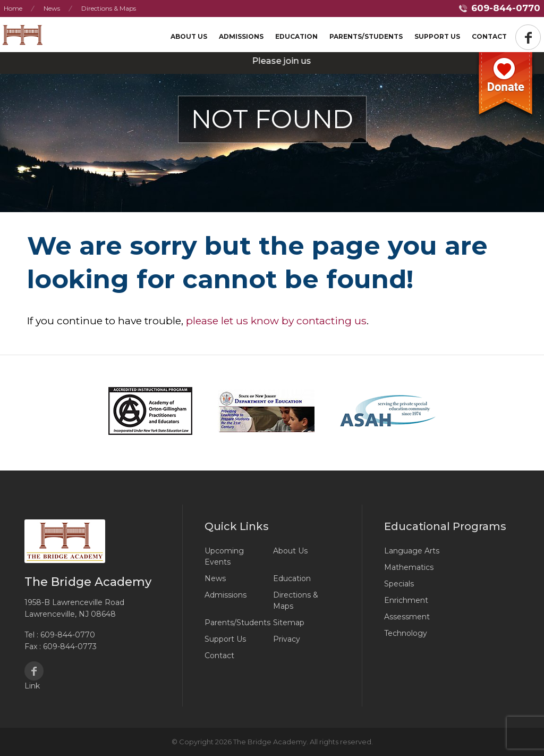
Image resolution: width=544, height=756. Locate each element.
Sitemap (289, 623)
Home (13, 8)
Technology (406, 633)
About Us (189, 36)
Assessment (407, 617)
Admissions (241, 36)
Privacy (287, 639)
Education (296, 36)
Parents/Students (366, 36)
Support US (437, 36)
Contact (489, 36)
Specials (399, 584)
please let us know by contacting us (276, 321)
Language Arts (412, 551)
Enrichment (406, 600)
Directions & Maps (109, 8)
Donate (506, 87)
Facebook (34, 671)
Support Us (225, 639)
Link (32, 686)
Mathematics (409, 567)
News (52, 8)
